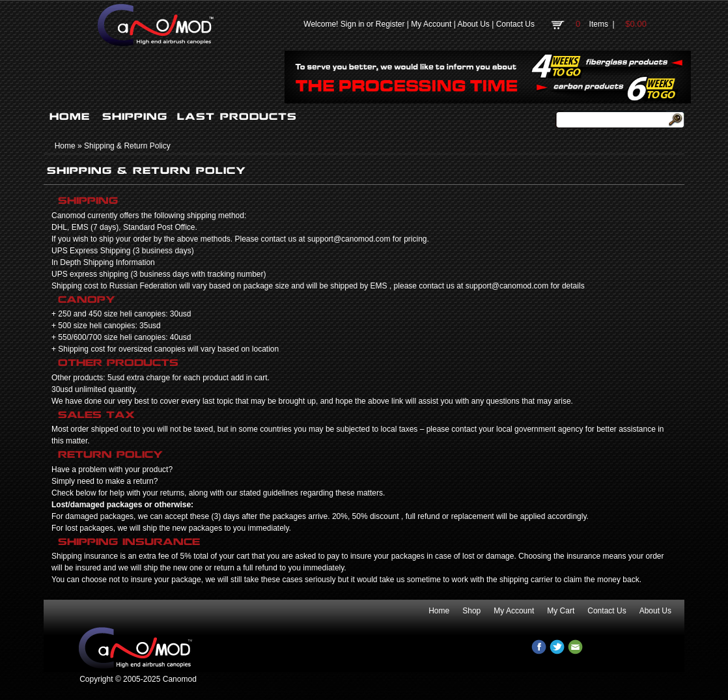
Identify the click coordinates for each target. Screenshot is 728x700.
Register (390, 24)
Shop (471, 611)
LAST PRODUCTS (237, 117)
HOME (70, 117)
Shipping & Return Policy (127, 146)
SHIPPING (135, 117)
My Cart (561, 611)
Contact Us (515, 24)
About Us (473, 24)
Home (65, 146)
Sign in (353, 24)
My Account (431, 24)
